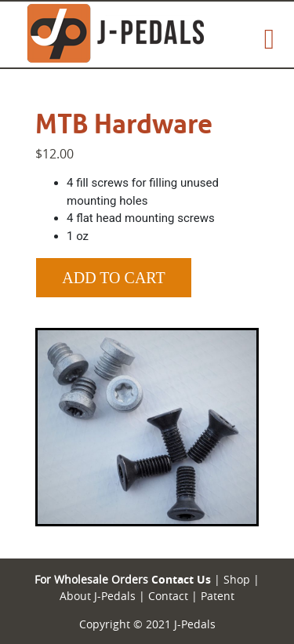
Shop (235, 579)
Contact (167, 596)
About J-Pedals (98, 596)
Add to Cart (113, 278)
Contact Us (181, 579)
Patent (218, 596)
